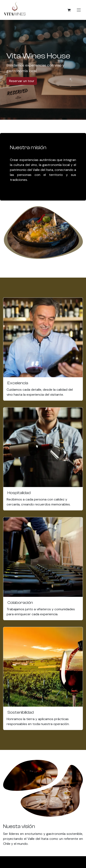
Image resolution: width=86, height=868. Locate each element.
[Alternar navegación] (79, 10)
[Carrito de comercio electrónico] (69, 10)
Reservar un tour (22, 81)
